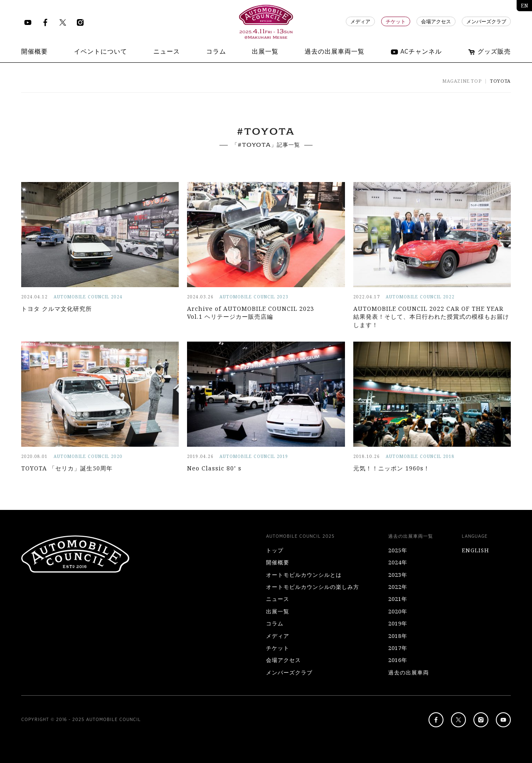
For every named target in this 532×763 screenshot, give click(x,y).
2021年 (398, 599)
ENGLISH (475, 550)
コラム (275, 623)
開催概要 (278, 562)
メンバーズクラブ (486, 22)
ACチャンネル (416, 52)
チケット (396, 22)
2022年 (398, 587)
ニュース (278, 599)
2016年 (398, 660)
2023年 (398, 575)
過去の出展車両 (409, 672)
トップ (275, 550)
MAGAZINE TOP (462, 81)
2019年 (398, 623)
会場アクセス (436, 22)
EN (524, 6)
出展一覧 (278, 611)
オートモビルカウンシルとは (304, 575)
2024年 (398, 562)
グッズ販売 (489, 52)
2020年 (398, 611)
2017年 (398, 648)
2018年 (398, 636)
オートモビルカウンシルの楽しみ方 (313, 587)
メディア (360, 22)
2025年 (398, 550)
